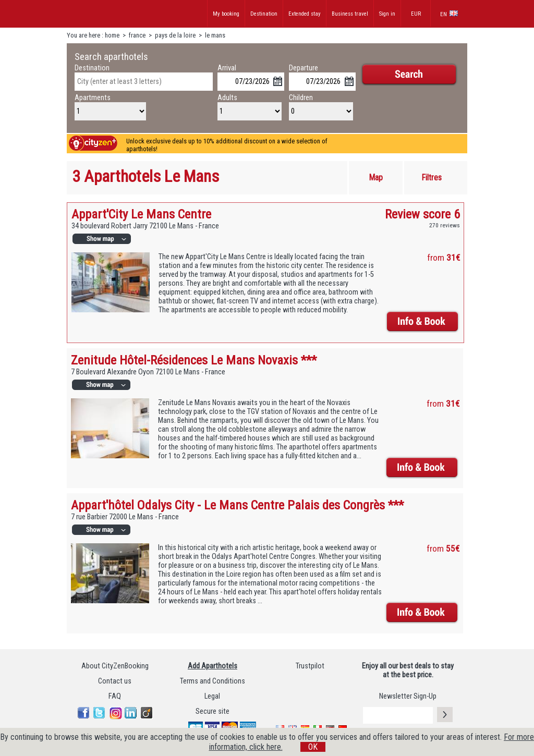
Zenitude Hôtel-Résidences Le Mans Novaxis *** (194, 360)
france (137, 35)
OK (313, 747)
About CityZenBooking (115, 666)
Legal (212, 696)
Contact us (115, 681)
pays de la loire (175, 35)
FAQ (115, 696)
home (112, 35)
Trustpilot (310, 666)
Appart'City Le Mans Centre (141, 214)
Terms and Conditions (213, 681)
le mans (215, 35)
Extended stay (305, 14)
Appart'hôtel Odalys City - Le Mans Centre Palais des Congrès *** (237, 505)
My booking (226, 14)
